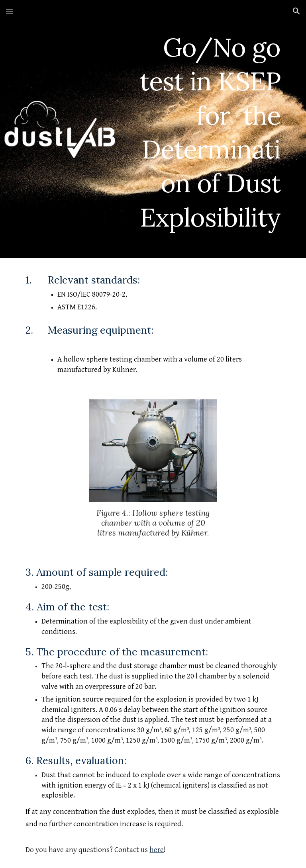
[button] (10, 11)
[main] (209, 129)
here (157, 850)
